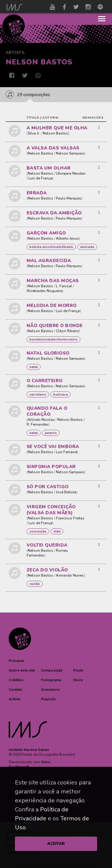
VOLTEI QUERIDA (47, 545)
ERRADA (37, 193)
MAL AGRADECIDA (49, 261)
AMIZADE (87, 247)
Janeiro (51, 433)
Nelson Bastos (55, 133)
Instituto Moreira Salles (29, 750)
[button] (16, 661)
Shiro (46, 762)
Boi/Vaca (60, 394)
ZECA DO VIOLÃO (47, 570)
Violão (35, 584)
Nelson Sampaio (70, 153)
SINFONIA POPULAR (51, 467)
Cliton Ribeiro (67, 331)
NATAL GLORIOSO (48, 353)
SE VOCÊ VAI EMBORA (53, 447)
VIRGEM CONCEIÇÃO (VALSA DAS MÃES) (51, 510)
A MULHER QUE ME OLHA (57, 128)
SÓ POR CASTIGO (48, 487)
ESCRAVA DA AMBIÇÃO (54, 213)
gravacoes (93, 118)
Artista (15, 53)
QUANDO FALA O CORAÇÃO (47, 411)
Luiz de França (40, 178)
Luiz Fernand (66, 452)
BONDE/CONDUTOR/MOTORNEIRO (53, 339)
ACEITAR (56, 844)
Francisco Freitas (70, 518)
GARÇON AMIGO (46, 233)
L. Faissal (64, 286)
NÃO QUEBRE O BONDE (55, 326)
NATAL (34, 367)
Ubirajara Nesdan (71, 173)
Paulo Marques (69, 198)
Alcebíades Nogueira (44, 291)
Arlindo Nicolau (41, 420)
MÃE (57, 531)
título (33, 118)
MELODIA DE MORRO (52, 306)
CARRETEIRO (38, 394)
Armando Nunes (70, 575)
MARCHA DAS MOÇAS (53, 281)
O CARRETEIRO (45, 381)
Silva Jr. (34, 133)
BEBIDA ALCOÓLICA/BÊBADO (51, 247)
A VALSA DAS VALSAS (53, 148)
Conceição (38, 531)
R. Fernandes (37, 424)
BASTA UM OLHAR (49, 168)
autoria (51, 118)
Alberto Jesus (67, 238)
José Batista (66, 492)
